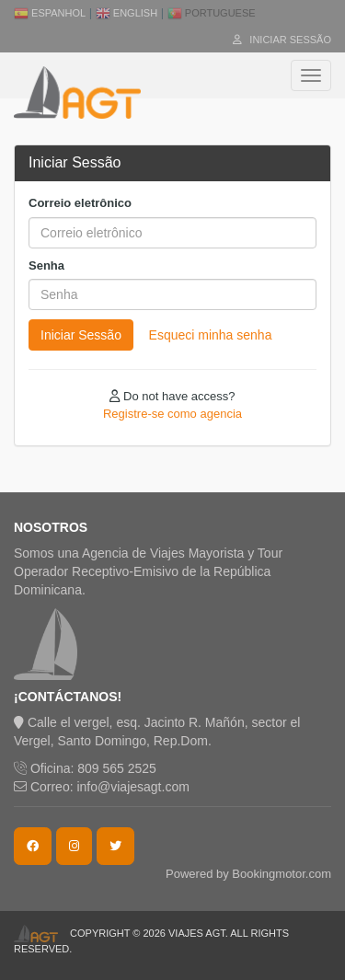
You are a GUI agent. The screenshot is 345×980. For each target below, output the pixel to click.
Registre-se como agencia (172, 414)
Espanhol (50, 13)
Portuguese (212, 13)
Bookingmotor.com (282, 874)
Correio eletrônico (80, 203)
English (126, 13)
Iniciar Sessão (282, 40)
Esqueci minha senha (211, 335)
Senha (46, 265)
